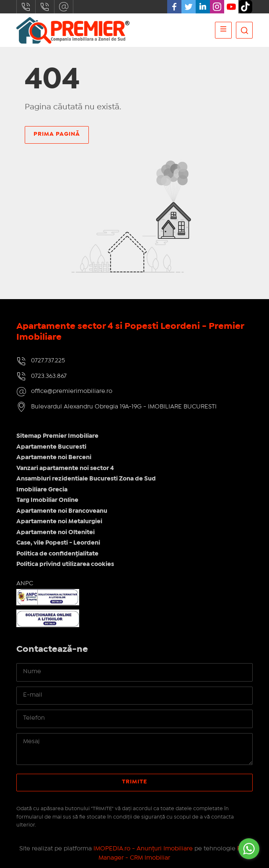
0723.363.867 (45, 7)
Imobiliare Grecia (42, 490)
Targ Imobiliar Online (47, 500)
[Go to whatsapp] (249, 849)
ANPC (25, 584)
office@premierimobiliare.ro (64, 7)
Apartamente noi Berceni (54, 457)
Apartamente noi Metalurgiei (59, 522)
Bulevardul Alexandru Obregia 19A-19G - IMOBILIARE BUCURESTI (124, 407)
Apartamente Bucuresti (51, 447)
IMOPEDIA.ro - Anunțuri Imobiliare (143, 849)
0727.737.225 (26, 7)
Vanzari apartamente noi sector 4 (65, 468)
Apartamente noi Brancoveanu (62, 511)
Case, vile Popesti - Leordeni (58, 543)
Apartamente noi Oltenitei (56, 532)
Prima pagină (57, 134)
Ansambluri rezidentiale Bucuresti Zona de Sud (86, 479)
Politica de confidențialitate (57, 554)
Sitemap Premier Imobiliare (57, 436)
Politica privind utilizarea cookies (65, 564)
